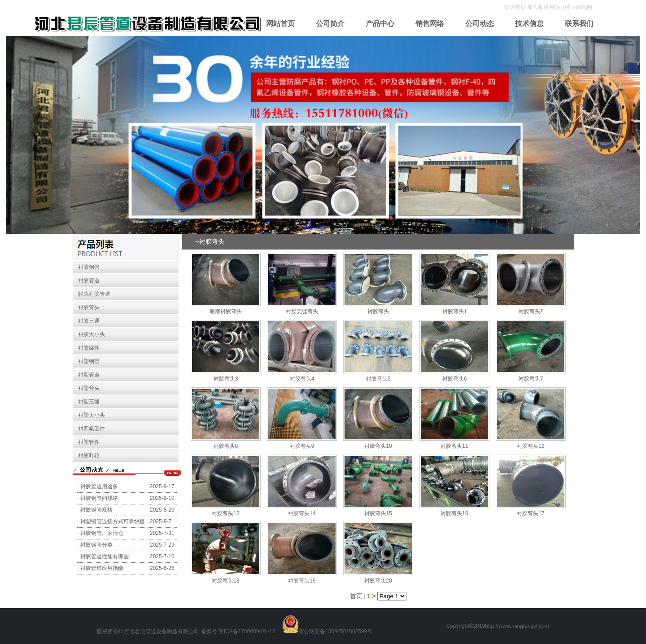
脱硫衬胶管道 (94, 294)
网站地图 (561, 7)
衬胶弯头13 (225, 513)
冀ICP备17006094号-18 (247, 631)
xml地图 (583, 7)
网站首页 (280, 24)
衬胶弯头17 (530, 513)
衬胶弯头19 (302, 581)
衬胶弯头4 (302, 379)
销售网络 (430, 24)
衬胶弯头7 (531, 379)
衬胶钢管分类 (96, 545)
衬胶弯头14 (302, 513)
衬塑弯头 (89, 388)
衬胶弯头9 (302, 446)
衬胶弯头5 (378, 379)
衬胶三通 (89, 321)
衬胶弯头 (89, 307)
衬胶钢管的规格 (99, 498)
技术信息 (529, 24)
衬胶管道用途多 (99, 486)
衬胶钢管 (89, 267)
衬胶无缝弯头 (302, 311)
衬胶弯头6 (455, 379)
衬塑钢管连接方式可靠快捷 (113, 521)
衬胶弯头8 (226, 446)
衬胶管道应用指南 (102, 568)
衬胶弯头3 (226, 379)
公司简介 (330, 24)
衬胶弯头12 (530, 446)
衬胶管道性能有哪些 (105, 556)
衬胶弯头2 (531, 311)
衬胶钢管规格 (96, 510)
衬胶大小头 (92, 334)
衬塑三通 (89, 402)
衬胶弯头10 (378, 446)
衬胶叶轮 (89, 456)
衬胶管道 (89, 280)
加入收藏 (539, 7)
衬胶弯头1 (455, 311)
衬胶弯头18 (225, 581)
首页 (356, 596)
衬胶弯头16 (454, 513)
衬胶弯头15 (378, 513)
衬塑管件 (89, 442)
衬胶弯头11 (454, 446)
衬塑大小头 (92, 415)
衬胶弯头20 (378, 581)
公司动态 (480, 24)
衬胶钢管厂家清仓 (102, 533)
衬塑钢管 (89, 361)
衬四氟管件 (92, 429)
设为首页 (516, 7)
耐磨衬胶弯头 (226, 311)
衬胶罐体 (89, 348)
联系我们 (579, 24)
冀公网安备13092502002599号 (335, 631)
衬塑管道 (89, 375)
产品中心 (380, 24)
